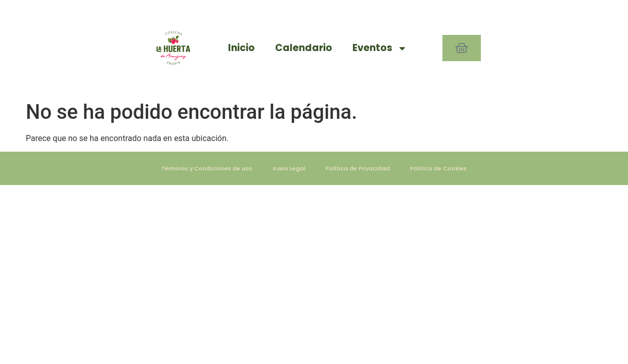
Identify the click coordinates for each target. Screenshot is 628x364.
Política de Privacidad (358, 168)
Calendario (304, 48)
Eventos (380, 48)
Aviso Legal (289, 168)
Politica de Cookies (438, 168)
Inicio (241, 48)
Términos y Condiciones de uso (207, 168)
